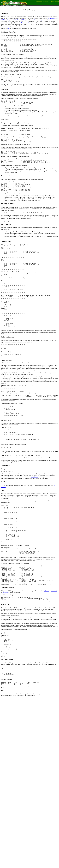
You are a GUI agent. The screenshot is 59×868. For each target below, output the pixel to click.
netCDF (14, 20)
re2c (9, 29)
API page (47, 658)
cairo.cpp (55, 18)
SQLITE (3, 20)
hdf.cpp (27, 20)
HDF (24, 20)
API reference (34, 527)
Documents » (16, 5)
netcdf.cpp (19, 20)
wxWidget (35, 20)
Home (3, 5)
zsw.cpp (40, 20)
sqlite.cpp (8, 20)
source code (19, 23)
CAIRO (50, 18)
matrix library (29, 23)
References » (24, 5)
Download (9, 5)
